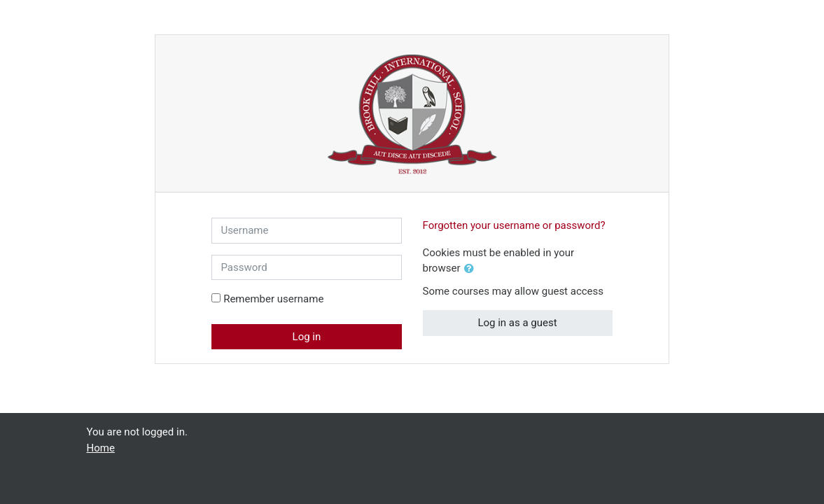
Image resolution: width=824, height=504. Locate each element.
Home (101, 448)
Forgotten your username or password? (514, 225)
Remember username (273, 299)
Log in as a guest (517, 323)
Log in (307, 337)
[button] (472, 269)
